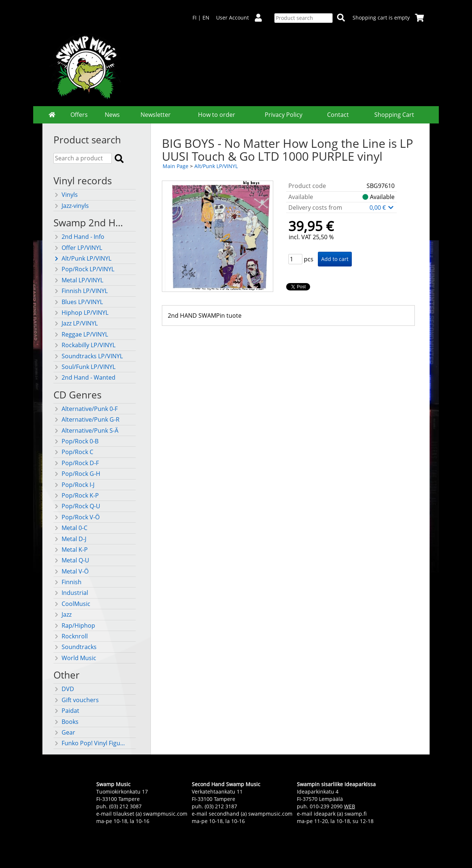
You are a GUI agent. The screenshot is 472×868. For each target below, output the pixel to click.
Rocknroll (71, 636)
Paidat (66, 711)
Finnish (67, 582)
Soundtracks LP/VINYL (88, 356)
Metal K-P (71, 550)
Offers (79, 115)
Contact (338, 115)
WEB (350, 806)
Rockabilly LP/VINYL (84, 345)
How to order (217, 115)
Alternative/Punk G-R (86, 419)
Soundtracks (75, 647)
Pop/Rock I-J (74, 485)
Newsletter (156, 115)
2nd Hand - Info (79, 237)
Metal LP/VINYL (78, 280)
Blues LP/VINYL (78, 302)
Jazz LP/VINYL (76, 323)
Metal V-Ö (71, 571)
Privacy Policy (284, 115)
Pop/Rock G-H (77, 474)
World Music (75, 658)
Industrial (71, 593)
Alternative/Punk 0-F (86, 409)
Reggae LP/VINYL (81, 334)
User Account (242, 18)
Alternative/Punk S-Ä (86, 430)
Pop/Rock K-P (76, 495)
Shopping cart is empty (388, 18)
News (112, 115)
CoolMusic (72, 604)
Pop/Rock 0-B (76, 441)
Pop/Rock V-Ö (77, 517)
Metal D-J (70, 539)
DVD (64, 689)
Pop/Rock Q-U (77, 506)
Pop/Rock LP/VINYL (84, 269)
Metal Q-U (71, 560)
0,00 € (382, 208)
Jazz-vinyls (71, 206)
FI (195, 18)
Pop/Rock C (73, 452)
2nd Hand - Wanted (84, 377)
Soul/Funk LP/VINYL (84, 367)
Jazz (63, 614)
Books (66, 722)
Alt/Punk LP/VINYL (82, 258)
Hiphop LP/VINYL (81, 313)
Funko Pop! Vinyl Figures (91, 743)
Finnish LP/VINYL (81, 291)
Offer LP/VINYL (78, 248)
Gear (64, 732)
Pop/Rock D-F (76, 463)
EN (206, 18)
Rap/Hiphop (74, 625)
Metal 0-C (70, 528)
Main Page (176, 166)
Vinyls (66, 195)
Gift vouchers (76, 700)
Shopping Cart (394, 115)
